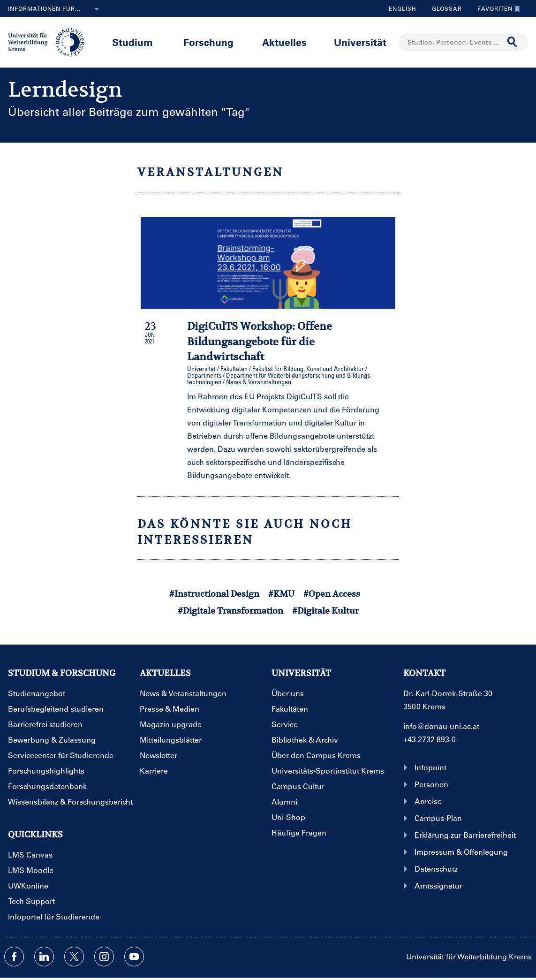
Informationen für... (55, 9)
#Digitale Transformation (230, 611)
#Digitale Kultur (325, 611)
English (403, 8)
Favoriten (496, 8)
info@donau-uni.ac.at (441, 726)
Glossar (443, 8)
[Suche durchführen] (513, 42)
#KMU (281, 594)
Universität (360, 42)
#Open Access (332, 594)
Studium (132, 42)
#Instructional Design (214, 594)
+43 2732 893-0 (430, 739)
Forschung (208, 42)
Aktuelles (284, 42)
